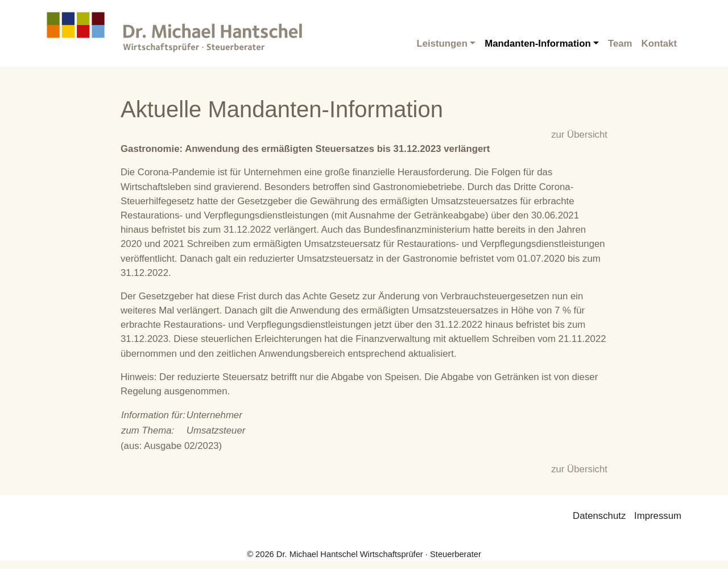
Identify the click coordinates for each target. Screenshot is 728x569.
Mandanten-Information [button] (537, 44)
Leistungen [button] (442, 44)
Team (620, 44)
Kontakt (659, 44)
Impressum (658, 516)
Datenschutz (599, 516)
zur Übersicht (579, 135)
